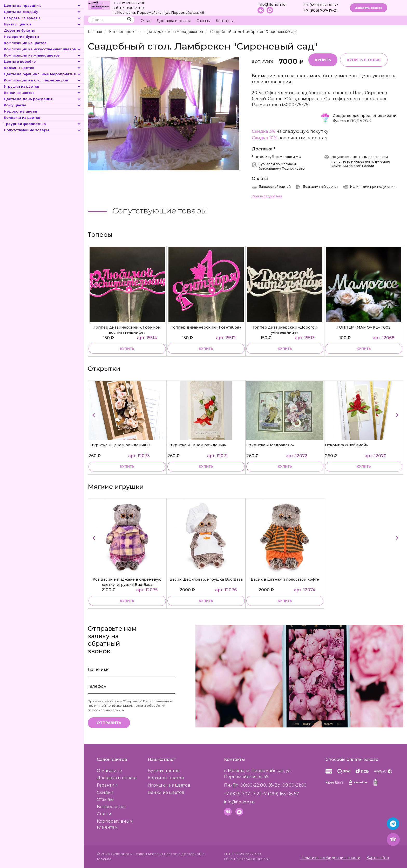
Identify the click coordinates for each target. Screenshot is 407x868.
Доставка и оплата (174, 21)
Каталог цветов (123, 32)
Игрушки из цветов (43, 86)
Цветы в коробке (43, 61)
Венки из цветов (43, 93)
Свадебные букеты (43, 18)
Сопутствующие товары (43, 130)
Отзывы (203, 21)
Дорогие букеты (19, 30)
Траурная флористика (43, 124)
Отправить (109, 723)
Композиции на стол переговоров (43, 80)
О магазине (110, 771)
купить (127, 349)
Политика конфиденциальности (330, 858)
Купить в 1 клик (364, 60)
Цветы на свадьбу (43, 12)
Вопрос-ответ (111, 807)
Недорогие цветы (21, 111)
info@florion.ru (272, 4)
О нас (146, 21)
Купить (323, 60)
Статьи (104, 814)
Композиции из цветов (25, 43)
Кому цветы (43, 105)
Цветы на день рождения (43, 99)
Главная (95, 32)
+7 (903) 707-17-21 (321, 10)
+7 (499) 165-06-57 (321, 5)
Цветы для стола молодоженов (174, 32)
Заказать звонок (369, 8)
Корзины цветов (43, 68)
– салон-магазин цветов (155, 854)
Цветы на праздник (43, 5)
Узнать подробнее (267, 196)
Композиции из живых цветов (43, 55)
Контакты (225, 21)
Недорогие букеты (22, 37)
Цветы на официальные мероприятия (43, 74)
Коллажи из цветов (22, 117)
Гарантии (107, 785)
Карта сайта (378, 858)
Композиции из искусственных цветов (43, 49)
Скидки (106, 792)
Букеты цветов (43, 24)
